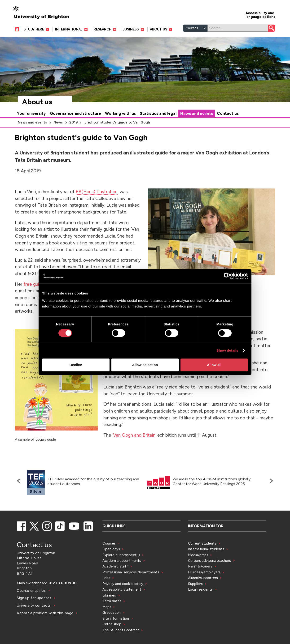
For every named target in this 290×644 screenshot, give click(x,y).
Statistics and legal (158, 113)
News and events (197, 114)
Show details (227, 350)
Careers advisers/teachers (209, 561)
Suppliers (195, 584)
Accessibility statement (122, 589)
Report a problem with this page (46, 613)
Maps (107, 607)
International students (206, 549)
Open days (111, 549)
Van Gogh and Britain (134, 435)
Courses (109, 543)
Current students (202, 543)
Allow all (214, 365)
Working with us (120, 113)
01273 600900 (63, 583)
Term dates (112, 601)
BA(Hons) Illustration (97, 192)
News (58, 122)
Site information (116, 618)
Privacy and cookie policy (123, 584)
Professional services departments (131, 572)
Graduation (112, 612)
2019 (74, 122)
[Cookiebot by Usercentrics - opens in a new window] (227, 276)
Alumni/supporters (203, 578)
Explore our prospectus (121, 555)
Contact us (228, 113)
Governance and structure (75, 113)
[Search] (238, 28)
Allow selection (145, 365)
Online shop (112, 624)
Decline (76, 365)
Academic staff (115, 566)
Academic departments (122, 561)
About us (37, 102)
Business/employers (204, 572)
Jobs (106, 578)
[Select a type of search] (195, 28)
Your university (31, 113)
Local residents (200, 589)
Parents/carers (200, 566)
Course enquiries (32, 591)
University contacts (34, 605)
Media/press (198, 555)
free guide (34, 284)
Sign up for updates (35, 598)
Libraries (109, 595)
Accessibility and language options (260, 15)
